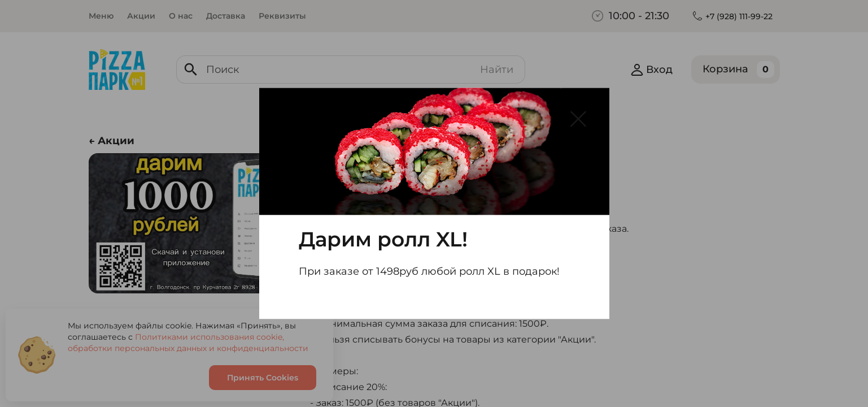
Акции (141, 16)
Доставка (226, 16)
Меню (101, 16)
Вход (651, 70)
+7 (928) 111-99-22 (739, 16)
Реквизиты (282, 16)
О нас (181, 16)
